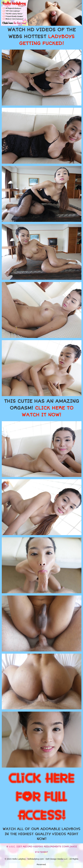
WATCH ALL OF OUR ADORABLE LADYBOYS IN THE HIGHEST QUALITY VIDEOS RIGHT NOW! (41, 834)
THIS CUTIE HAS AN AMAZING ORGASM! (41, 408)
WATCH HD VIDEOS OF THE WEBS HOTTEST (42, 37)
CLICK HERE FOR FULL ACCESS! (41, 797)
